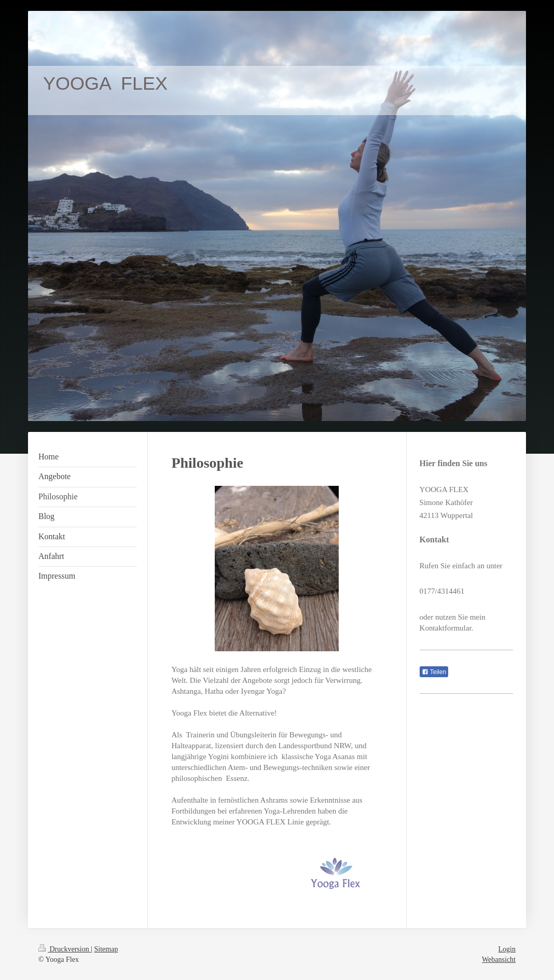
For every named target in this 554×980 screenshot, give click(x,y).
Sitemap (106, 949)
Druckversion (65, 949)
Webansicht (499, 960)
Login (507, 949)
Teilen (434, 672)
